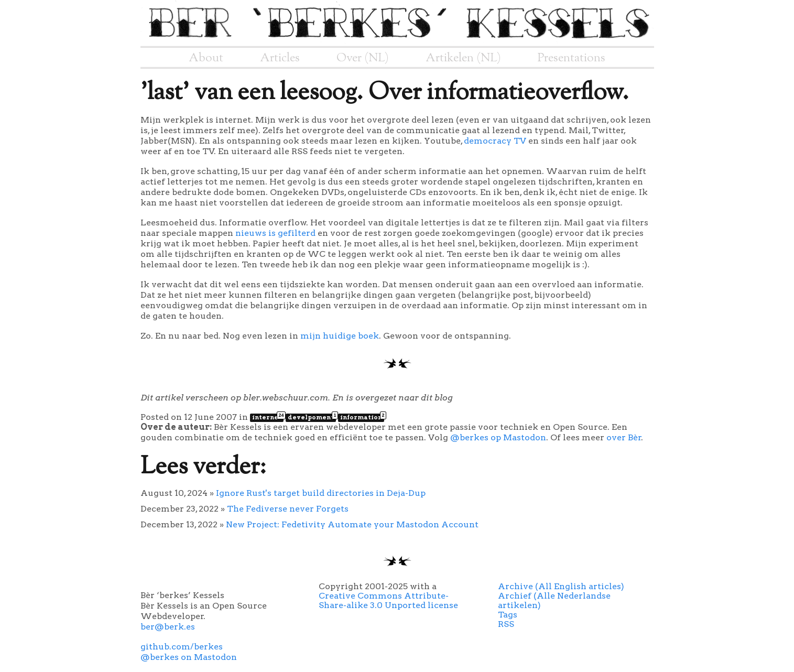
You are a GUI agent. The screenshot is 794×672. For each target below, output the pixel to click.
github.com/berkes (182, 647)
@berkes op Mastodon (498, 437)
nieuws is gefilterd (275, 233)
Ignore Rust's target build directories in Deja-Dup (321, 493)
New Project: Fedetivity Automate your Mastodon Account (352, 524)
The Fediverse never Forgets (288, 509)
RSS (506, 624)
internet (268, 417)
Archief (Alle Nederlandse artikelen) (554, 600)
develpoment (312, 417)
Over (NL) (363, 58)
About (206, 58)
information (362, 417)
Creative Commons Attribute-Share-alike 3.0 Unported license (388, 600)
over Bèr (624, 437)
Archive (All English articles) (561, 586)
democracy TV (495, 141)
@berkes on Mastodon (189, 657)
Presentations (572, 58)
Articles (280, 58)
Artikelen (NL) (463, 58)
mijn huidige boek (340, 336)
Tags (508, 615)
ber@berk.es (168, 627)
